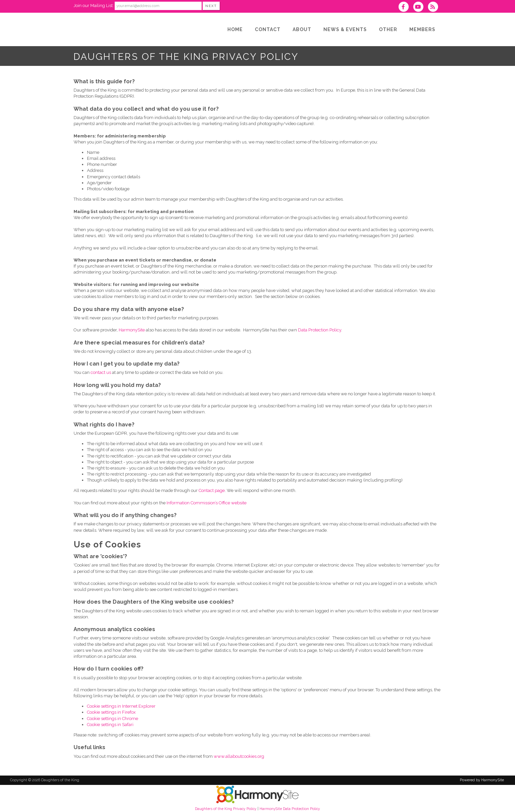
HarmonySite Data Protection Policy (290, 809)
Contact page (212, 490)
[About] (302, 29)
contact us (101, 372)
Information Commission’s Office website (207, 503)
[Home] (235, 29)
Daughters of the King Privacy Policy (226, 809)
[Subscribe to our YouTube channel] (420, 8)
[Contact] (268, 29)
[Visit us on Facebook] (405, 8)
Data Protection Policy (320, 330)
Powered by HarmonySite (482, 780)
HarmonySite (132, 330)
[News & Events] (345, 29)
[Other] (388, 29)
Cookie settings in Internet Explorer (121, 706)
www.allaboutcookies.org (239, 756)
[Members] (422, 29)
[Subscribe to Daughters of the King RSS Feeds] (435, 8)
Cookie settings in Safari (110, 725)
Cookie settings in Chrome (113, 719)
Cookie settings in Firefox (111, 712)
